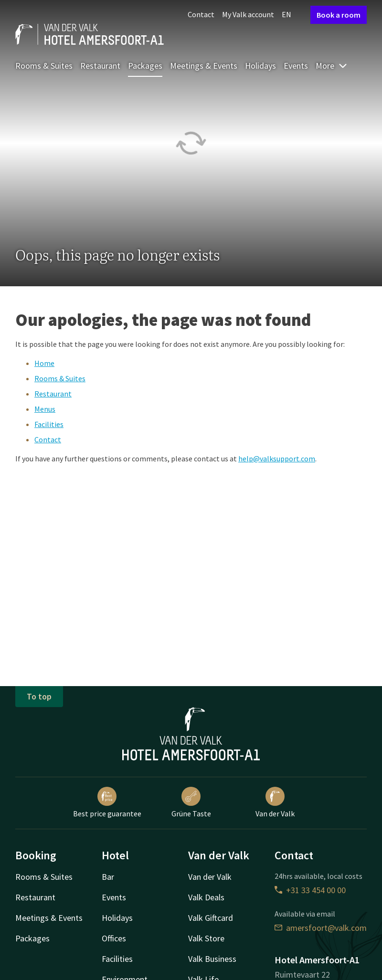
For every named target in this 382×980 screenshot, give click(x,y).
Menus (45, 409)
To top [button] (39, 696)
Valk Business (212, 959)
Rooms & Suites (44, 66)
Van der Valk (275, 803)
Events (296, 66)
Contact (201, 14)
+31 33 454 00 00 (310, 890)
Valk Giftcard (211, 918)
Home (44, 363)
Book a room (339, 15)
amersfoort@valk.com (321, 928)
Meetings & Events (204, 66)
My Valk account (248, 14)
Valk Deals (206, 897)
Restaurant (100, 66)
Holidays (260, 66)
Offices (114, 938)
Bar (108, 877)
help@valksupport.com (277, 459)
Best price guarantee (107, 803)
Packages (145, 66)
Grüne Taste (191, 803)
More (332, 66)
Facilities (49, 424)
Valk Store (206, 938)
